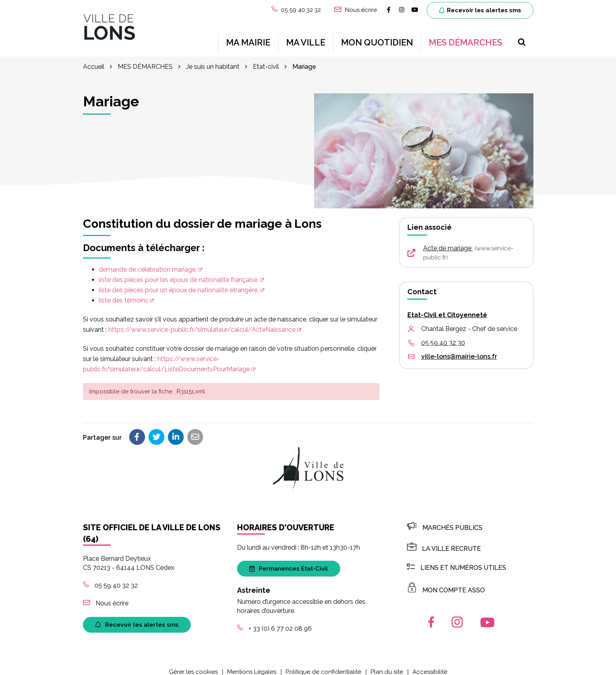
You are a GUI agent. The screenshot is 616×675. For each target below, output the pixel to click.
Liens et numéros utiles (457, 561)
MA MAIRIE (248, 39)
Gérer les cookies (193, 665)
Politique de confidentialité (323, 665)
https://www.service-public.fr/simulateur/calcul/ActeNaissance (202, 322)
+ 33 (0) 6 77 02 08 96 (274, 621)
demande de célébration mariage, (148, 262)
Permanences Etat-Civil (289, 562)
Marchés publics (445, 521)
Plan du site (387, 665)
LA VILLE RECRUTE (444, 542)
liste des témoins (123, 293)
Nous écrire (106, 596)
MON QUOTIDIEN (377, 39)
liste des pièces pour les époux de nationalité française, (179, 273)
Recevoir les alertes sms (480, 10)
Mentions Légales (252, 665)
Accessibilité (430, 665)
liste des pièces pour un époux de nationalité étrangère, (179, 283)
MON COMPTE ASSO (446, 583)
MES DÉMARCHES (465, 39)
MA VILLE (306, 39)
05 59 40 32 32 (110, 578)
